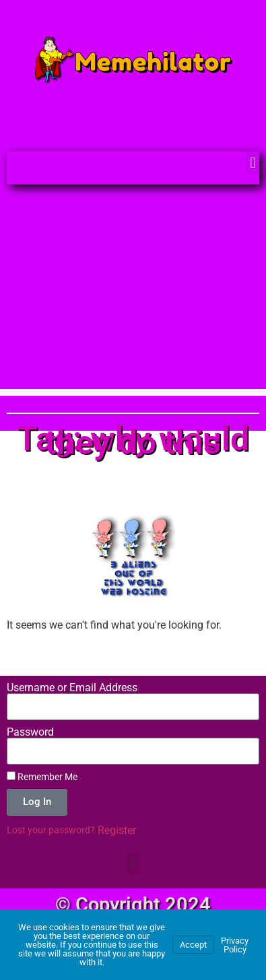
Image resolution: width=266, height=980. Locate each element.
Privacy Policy (235, 945)
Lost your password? (51, 830)
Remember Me (42, 777)
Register (117, 830)
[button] (253, 163)
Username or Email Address (72, 688)
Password (30, 732)
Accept (193, 945)
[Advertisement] (133, 293)
